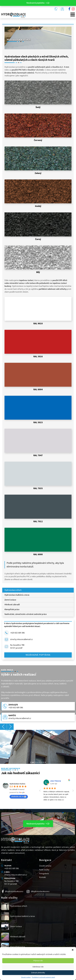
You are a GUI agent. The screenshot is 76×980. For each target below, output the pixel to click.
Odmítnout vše (38, 967)
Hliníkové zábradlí (12, 605)
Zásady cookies (26, 977)
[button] (73, 950)
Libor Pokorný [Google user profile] (55, 781)
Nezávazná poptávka (38, 655)
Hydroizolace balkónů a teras (17, 595)
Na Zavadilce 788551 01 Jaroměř (11, 883)
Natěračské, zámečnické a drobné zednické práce (26, 614)
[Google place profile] (17, 784)
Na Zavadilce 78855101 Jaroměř (17, 646)
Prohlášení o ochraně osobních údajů (43, 977)
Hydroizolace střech (13, 590)
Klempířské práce (12, 609)
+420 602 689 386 (17, 633)
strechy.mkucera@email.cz (21, 639)
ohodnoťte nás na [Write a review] (19, 797)
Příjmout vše (38, 961)
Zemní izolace (10, 600)
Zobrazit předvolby (38, 973)
